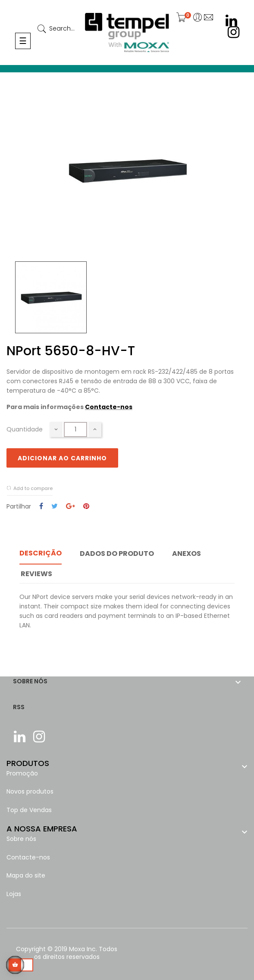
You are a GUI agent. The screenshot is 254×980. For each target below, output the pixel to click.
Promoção (22, 773)
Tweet (55, 507)
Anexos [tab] (187, 554)
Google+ (71, 507)
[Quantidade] (75, 430)
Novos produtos (30, 791)
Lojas (14, 894)
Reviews (36, 574)
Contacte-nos (109, 407)
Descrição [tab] (41, 553)
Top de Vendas (29, 810)
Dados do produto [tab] (117, 554)
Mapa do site (26, 875)
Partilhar (41, 507)
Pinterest (86, 507)
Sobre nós (21, 839)
